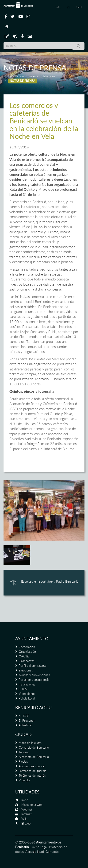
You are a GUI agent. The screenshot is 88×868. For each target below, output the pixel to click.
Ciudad (23, 734)
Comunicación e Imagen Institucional (30, 76)
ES (68, 7)
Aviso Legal (40, 847)
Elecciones (26, 670)
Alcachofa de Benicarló (34, 757)
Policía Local (27, 698)
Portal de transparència (34, 680)
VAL (58, 7)
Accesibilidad (35, 852)
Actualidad (26, 725)
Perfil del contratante (33, 666)
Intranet (26, 814)
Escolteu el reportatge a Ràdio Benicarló (50, 581)
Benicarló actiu (33, 707)
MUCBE (24, 716)
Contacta (52, 852)
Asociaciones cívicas (32, 766)
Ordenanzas (27, 661)
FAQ (79, 7)
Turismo (24, 752)
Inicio (25, 800)
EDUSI (23, 689)
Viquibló (24, 780)
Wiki (24, 819)
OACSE (24, 656)
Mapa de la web (32, 805)
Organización (27, 652)
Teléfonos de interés (32, 775)
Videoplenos (27, 694)
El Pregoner (27, 721)
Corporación (27, 647)
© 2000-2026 (25, 842)
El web (26, 823)
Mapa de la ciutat (30, 743)
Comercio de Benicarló (34, 747)
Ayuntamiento (32, 638)
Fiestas (23, 761)
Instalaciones (27, 684)
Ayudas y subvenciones (34, 675)
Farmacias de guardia (33, 771)
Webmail (27, 809)
